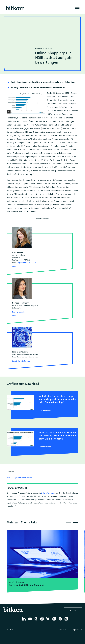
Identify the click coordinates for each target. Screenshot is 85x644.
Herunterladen (46, 410)
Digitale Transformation (23, 478)
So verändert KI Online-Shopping (27, 585)
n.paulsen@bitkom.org (27, 262)
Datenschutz (63, 629)
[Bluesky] (48, 621)
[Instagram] (42, 621)
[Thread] (36, 621)
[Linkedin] (24, 621)
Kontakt (73, 610)
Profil (14, 267)
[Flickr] (67, 621)
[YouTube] (30, 621)
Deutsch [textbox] (7, 630)
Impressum (77, 629)
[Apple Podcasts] (55, 621)
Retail (9, 478)
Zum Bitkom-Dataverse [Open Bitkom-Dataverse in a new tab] (21, 361)
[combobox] (9, 630)
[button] (76, 522)
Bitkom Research (47, 493)
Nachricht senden (19, 312)
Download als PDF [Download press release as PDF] (43, 219)
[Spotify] (61, 621)
